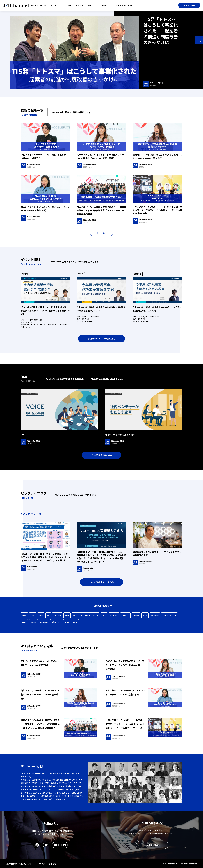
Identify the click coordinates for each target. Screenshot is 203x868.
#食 (48, 615)
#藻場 (75, 622)
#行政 (67, 622)
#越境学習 (125, 615)
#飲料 (33, 615)
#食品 (41, 615)
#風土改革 (57, 615)
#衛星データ (56, 622)
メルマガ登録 (189, 5)
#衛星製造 (44, 622)
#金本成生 (114, 615)
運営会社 (52, 864)
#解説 (24, 622)
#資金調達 (155, 615)
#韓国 (67, 615)
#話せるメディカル (169, 615)
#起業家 (136, 615)
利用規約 (22, 864)
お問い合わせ (11, 864)
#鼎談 (24, 615)
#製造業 (33, 622)
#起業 (145, 615)
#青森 (104, 615)
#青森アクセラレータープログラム (86, 615)
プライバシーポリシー (37, 864)
